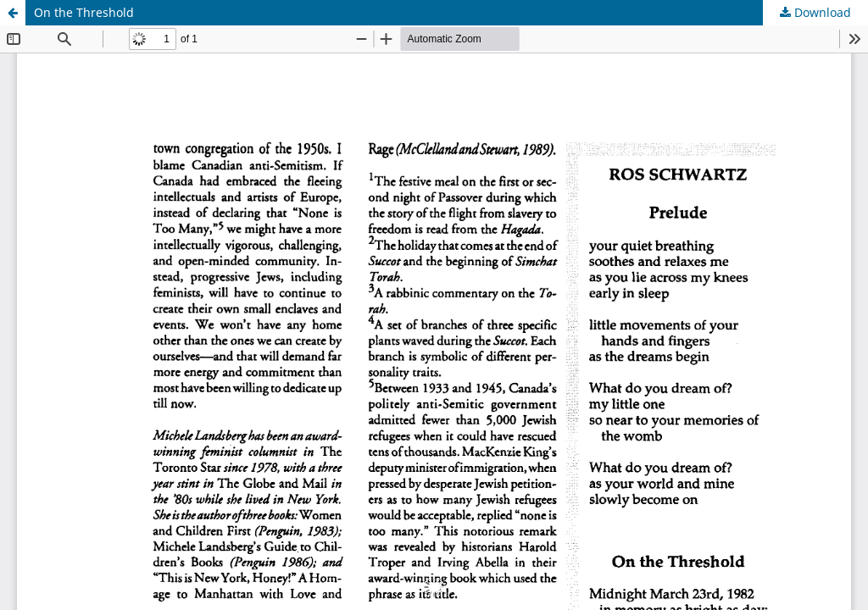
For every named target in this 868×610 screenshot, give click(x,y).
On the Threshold (84, 12)
